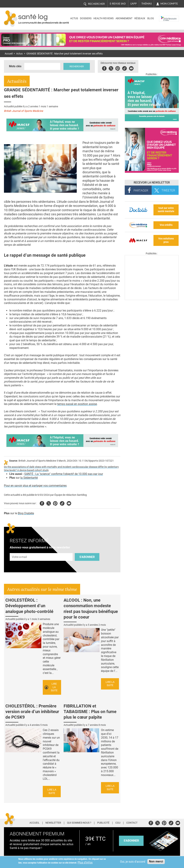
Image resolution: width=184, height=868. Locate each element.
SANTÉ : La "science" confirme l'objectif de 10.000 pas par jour (64, 474)
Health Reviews (103, 18)
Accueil (9, 54)
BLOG (151, 18)
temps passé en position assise (77, 404)
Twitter (111, 68)
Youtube (69, 503)
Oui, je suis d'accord (133, 862)
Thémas (147, 4)
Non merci (156, 861)
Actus (74, 18)
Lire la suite (54, 687)
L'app (134, 4)
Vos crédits (166, 225)
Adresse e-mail (20, 551)
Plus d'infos (85, 863)
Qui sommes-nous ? (79, 823)
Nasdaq (165, 16)
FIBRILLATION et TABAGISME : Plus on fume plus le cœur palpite (90, 712)
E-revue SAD (118, 4)
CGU (118, 823)
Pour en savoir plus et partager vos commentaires (35, 486)
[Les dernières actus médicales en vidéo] (152, 299)
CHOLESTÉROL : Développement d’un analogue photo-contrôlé (29, 606)
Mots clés (15, 66)
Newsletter (53, 823)
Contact (132, 823)
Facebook (104, 68)
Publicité (103, 823)
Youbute (131, 68)
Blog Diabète (26, 513)
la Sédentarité (29, 478)
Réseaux (140, 18)
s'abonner (131, 841)
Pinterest (118, 68)
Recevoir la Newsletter (152, 183)
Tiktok (124, 68)
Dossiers (86, 18)
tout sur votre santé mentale (166, 210)
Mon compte (169, 4)
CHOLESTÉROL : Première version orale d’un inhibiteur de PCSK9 (32, 712)
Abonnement (124, 18)
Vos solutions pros (166, 240)
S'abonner (87, 557)
